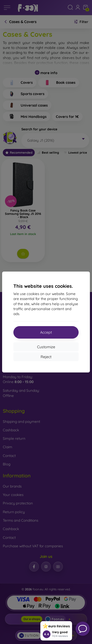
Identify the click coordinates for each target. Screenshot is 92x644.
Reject (46, 357)
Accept (46, 332)
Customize (46, 347)
